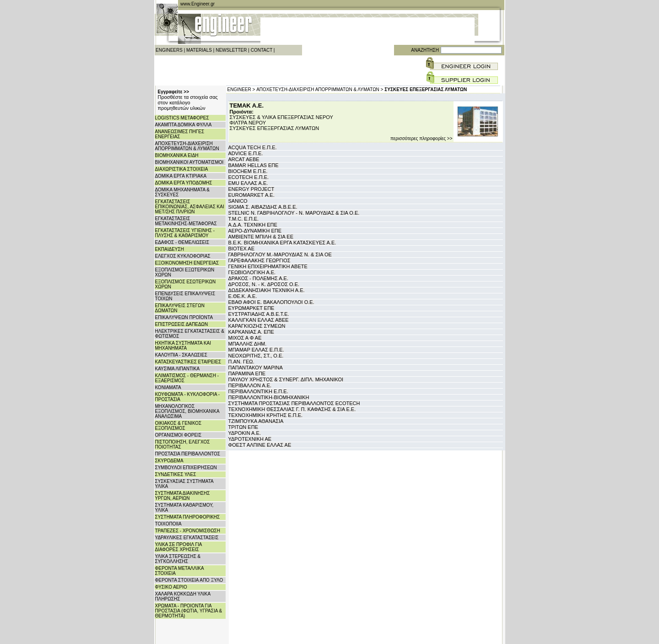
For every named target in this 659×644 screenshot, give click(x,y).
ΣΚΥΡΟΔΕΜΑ (169, 461)
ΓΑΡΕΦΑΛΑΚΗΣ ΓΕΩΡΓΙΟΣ (259, 260)
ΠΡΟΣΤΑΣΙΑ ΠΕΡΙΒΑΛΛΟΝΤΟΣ (188, 454)
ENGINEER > (241, 89)
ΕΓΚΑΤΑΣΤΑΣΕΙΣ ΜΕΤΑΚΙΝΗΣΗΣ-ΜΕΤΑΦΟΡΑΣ (186, 221)
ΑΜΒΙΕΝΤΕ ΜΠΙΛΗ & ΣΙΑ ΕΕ (261, 237)
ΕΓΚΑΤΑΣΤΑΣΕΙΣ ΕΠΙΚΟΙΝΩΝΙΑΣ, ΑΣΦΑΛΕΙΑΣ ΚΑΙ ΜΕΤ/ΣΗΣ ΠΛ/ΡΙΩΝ (190, 207)
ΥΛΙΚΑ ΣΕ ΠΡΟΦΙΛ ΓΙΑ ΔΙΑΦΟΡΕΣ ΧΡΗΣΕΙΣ (178, 547)
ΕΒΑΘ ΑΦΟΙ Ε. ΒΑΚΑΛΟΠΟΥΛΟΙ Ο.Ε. (271, 302)
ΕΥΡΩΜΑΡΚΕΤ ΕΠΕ (251, 308)
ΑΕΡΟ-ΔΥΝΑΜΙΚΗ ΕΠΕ (255, 231)
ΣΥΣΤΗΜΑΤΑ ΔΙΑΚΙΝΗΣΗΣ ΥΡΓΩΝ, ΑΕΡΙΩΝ (183, 496)
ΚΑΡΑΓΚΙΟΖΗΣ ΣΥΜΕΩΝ (257, 326)
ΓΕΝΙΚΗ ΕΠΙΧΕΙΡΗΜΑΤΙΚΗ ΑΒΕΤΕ (268, 266)
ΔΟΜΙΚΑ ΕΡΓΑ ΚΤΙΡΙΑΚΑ (181, 176)
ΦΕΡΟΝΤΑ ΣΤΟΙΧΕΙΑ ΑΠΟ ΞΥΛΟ (189, 580)
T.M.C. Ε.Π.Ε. (244, 219)
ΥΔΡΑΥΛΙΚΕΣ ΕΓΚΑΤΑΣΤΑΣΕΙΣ (187, 538)
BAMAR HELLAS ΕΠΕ (254, 165)
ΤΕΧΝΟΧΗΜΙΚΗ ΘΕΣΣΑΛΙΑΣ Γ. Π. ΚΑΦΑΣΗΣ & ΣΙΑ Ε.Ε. (292, 409)
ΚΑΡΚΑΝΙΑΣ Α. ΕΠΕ (251, 332)
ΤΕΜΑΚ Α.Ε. (247, 106)
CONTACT (262, 50)
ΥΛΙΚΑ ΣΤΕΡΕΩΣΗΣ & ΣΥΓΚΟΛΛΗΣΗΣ (178, 559)
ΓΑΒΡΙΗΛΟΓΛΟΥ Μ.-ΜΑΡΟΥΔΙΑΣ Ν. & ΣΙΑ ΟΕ (280, 254)
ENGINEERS (169, 50)
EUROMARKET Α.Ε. (251, 195)
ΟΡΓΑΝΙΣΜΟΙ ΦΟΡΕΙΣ (178, 435)
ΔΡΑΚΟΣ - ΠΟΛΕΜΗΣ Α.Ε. (258, 278)
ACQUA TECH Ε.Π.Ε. (253, 147)
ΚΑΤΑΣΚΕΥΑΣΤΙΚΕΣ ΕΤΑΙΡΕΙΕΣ (188, 362)
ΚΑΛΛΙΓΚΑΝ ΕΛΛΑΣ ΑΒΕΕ (259, 320)
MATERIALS (199, 50)
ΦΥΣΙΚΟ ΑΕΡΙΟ (171, 587)
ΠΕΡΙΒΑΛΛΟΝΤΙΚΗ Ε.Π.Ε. (258, 391)
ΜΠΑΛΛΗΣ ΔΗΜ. (248, 344)
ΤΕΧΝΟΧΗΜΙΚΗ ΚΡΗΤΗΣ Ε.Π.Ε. (266, 415)
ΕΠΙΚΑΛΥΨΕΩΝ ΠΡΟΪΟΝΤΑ (184, 317)
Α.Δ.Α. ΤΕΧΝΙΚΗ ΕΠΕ (253, 225)
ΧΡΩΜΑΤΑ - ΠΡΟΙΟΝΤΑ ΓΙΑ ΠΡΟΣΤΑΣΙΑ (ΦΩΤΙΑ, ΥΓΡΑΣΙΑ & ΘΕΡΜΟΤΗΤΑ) (189, 611)
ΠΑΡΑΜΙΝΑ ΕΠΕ (247, 373)
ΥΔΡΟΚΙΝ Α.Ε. (245, 433)
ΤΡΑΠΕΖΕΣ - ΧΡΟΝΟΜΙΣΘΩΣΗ (188, 531)
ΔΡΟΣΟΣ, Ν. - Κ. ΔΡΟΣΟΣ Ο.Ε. (264, 284)
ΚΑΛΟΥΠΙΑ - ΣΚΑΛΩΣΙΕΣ (181, 355)
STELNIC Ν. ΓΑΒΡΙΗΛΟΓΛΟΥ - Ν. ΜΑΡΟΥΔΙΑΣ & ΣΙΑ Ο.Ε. (294, 213)
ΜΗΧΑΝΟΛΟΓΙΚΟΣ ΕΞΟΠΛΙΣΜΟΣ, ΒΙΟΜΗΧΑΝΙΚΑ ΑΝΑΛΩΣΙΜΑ (187, 411)
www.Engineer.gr (197, 4)
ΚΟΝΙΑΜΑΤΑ (168, 387)
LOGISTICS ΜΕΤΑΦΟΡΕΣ (182, 118)
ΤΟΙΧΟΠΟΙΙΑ (168, 524)
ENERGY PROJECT (251, 189)
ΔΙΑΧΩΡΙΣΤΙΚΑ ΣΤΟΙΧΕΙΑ (182, 169)
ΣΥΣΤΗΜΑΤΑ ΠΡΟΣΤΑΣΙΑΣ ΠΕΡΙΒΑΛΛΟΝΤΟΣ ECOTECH (294, 403)
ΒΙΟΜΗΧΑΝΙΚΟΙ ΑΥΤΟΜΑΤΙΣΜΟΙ (189, 162)
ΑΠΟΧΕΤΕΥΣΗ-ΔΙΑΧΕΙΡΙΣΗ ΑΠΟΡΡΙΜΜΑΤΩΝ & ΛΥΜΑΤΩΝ (187, 146)
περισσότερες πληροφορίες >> (421, 138)
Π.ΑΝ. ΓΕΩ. (241, 362)
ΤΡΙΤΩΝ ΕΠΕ (243, 427)
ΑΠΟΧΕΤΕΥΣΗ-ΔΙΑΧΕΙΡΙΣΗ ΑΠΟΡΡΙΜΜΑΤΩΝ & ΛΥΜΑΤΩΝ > (320, 89)
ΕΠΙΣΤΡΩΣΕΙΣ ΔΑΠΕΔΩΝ (182, 324)
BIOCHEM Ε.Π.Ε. (248, 171)
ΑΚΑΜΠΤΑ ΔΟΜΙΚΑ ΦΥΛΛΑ (184, 125)
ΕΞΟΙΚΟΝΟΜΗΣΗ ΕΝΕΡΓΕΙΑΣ (187, 263)
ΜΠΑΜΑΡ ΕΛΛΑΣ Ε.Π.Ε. (256, 350)
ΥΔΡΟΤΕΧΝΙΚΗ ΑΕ (250, 439)
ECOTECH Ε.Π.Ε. (249, 177)
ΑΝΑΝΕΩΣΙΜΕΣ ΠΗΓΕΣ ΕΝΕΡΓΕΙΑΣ (180, 134)
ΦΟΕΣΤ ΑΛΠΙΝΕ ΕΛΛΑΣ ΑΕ (260, 445)
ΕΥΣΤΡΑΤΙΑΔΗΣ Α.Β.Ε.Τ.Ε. (259, 314)
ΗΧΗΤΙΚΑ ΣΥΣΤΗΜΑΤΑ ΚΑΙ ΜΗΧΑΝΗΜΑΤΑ (183, 346)
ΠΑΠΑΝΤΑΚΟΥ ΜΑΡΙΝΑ (256, 368)
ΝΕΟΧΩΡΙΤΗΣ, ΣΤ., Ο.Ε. (256, 356)
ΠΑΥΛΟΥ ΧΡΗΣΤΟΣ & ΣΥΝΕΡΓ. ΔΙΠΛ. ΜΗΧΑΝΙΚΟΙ (286, 379)
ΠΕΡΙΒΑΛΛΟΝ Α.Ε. (250, 385)
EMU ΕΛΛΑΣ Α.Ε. (248, 183)
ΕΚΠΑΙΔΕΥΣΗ (170, 249)
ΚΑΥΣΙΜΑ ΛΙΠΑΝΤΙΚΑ (178, 369)
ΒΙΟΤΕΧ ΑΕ (241, 249)
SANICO (238, 201)
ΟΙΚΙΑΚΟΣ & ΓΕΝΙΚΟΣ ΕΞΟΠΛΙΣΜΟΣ (178, 426)
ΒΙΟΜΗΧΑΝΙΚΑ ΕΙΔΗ (177, 155)
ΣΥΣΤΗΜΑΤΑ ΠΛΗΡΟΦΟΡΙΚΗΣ (188, 517)
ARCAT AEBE (244, 159)
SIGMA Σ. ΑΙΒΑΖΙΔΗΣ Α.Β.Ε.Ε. (263, 207)
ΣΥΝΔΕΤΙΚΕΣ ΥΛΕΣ (176, 474)
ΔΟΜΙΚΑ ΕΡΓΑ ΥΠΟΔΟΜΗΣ (184, 183)
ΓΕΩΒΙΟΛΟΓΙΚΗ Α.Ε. (252, 272)
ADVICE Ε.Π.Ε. (246, 153)
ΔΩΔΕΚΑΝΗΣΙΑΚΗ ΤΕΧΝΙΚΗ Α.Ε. (267, 290)
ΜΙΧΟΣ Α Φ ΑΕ (245, 338)
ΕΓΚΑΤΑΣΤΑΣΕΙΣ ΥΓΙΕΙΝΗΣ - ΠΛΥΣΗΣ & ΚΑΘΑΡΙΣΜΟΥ (185, 233)
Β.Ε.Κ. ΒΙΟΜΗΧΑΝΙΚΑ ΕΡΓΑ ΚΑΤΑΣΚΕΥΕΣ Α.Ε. (282, 243)
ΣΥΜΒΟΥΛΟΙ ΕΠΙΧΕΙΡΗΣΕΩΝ (186, 468)
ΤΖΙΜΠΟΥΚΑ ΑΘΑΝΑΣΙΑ (256, 421)
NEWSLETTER (231, 50)
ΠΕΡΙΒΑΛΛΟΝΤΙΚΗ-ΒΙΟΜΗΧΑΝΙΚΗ (269, 397)
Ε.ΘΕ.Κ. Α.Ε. (243, 296)
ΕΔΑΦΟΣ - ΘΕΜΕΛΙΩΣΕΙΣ (182, 242)
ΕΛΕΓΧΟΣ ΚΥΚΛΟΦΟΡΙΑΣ (183, 256)
